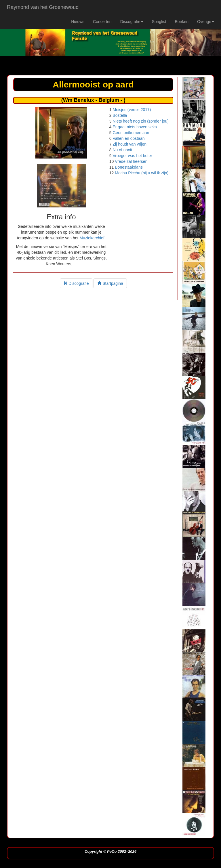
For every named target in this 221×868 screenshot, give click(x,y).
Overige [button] (206, 22)
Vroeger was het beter (132, 156)
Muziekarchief (92, 238)
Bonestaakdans (129, 167)
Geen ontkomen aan (131, 133)
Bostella (120, 115)
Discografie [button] (132, 22)
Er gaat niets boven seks (135, 127)
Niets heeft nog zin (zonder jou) (141, 121)
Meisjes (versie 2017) (132, 110)
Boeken (181, 22)
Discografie (76, 283)
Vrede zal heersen (131, 161)
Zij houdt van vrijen (129, 144)
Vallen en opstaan (128, 138)
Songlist (159, 22)
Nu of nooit (122, 150)
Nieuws (78, 22)
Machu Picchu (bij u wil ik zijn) (142, 173)
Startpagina (110, 283)
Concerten (102, 22)
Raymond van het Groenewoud (43, 7)
